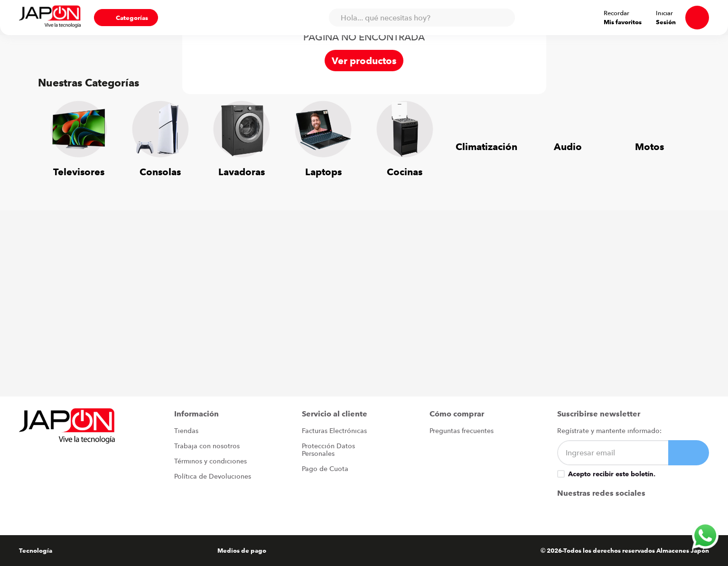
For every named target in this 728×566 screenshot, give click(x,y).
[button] (99, 18)
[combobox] (426, 18)
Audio (568, 146)
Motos (649, 146)
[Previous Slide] (52, 133)
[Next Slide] (676, 133)
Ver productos (364, 61)
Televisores (79, 172)
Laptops (323, 172)
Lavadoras (242, 172)
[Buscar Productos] (508, 18)
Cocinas (405, 172)
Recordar (641, 13)
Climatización (486, 146)
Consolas (160, 172)
